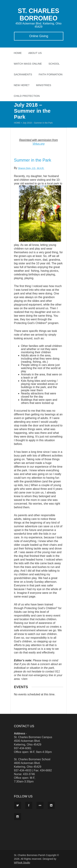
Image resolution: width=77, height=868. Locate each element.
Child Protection (27, 96)
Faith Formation (51, 74)
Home (18, 53)
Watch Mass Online (28, 64)
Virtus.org (38, 144)
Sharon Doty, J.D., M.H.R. (31, 168)
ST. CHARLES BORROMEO (38, 15)
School (54, 64)
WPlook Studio (22, 863)
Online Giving (39, 36)
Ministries (44, 85)
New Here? (22, 85)
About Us (35, 53)
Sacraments (23, 74)
